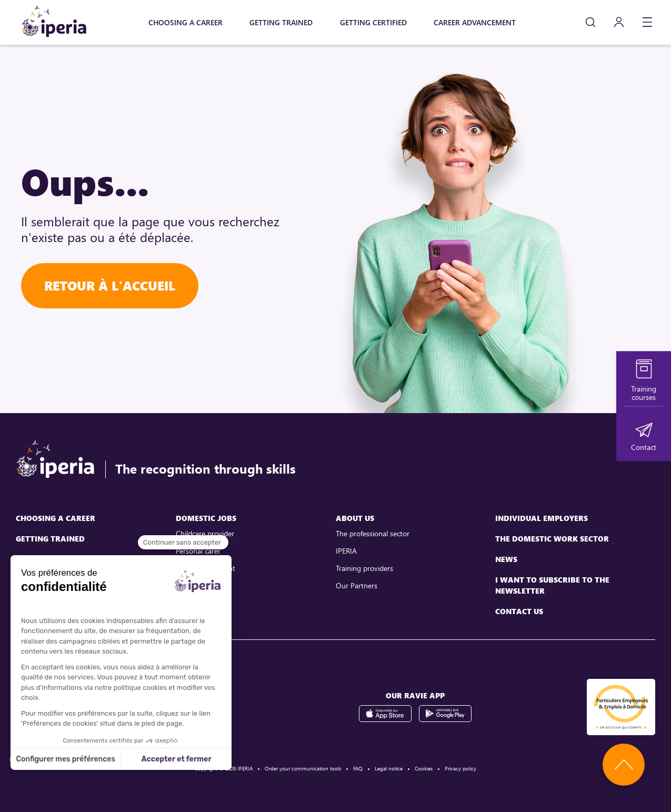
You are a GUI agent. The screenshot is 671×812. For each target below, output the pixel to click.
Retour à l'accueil (110, 285)
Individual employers (542, 518)
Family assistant (201, 585)
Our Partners (357, 585)
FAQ (358, 768)
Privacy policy (460, 768)
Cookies (424, 768)
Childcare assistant (206, 568)
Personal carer (198, 551)
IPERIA (346, 551)
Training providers (364, 568)
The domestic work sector (552, 539)
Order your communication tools (303, 768)
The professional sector (373, 533)
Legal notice (389, 768)
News (506, 559)
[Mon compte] (619, 22)
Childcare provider (205, 533)
